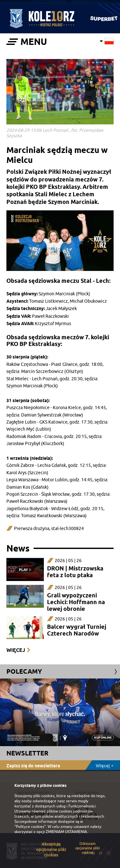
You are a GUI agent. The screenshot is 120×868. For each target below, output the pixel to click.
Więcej (16, 650)
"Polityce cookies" (30, 827)
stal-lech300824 (68, 529)
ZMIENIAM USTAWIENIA (66, 832)
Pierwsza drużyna (32, 529)
